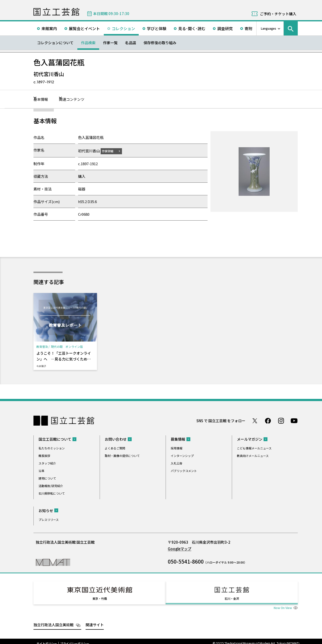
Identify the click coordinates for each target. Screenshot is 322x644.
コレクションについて (55, 43)
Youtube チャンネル (294, 421)
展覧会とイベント (84, 28)
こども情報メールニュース (254, 448)
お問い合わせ (116, 439)
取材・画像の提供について (122, 455)
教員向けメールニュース (253, 455)
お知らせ (46, 510)
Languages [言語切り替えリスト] (269, 28)
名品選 (131, 43)
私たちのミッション (52, 448)
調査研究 (225, 28)
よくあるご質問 (115, 448)
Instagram (281, 421)
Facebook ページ (268, 421)
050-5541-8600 (186, 561)
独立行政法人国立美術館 (53, 620)
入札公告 (177, 463)
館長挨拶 (44, 455)
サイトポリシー (47, 639)
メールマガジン (250, 439)
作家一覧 (110, 43)
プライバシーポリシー (75, 639)
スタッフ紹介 (47, 463)
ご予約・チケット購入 (278, 14)
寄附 (249, 28)
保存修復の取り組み (160, 43)
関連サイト (95, 620)
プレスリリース (49, 519)
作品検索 (88, 43)
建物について (47, 478)
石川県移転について (52, 493)
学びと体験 (157, 28)
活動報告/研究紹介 (51, 485)
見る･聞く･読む (192, 28)
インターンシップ (182, 455)
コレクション (123, 28)
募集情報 (178, 439)
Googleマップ (180, 548)
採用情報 (177, 448)
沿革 (41, 470)
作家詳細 (111, 151)
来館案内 (49, 28)
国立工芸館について (55, 439)
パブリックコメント (184, 470)
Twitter (255, 421)
